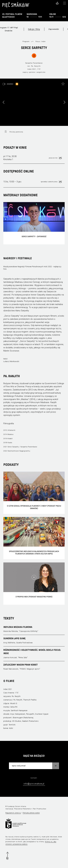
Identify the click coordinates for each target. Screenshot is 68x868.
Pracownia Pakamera (22, 809)
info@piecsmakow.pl (34, 784)
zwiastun (10, 84)
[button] (64, 102)
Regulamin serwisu (13, 813)
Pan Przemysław (40, 809)
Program (26, 42)
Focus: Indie (41, 42)
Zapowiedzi (54, 29)
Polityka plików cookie (31, 813)
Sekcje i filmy (34, 29)
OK (56, 766)
